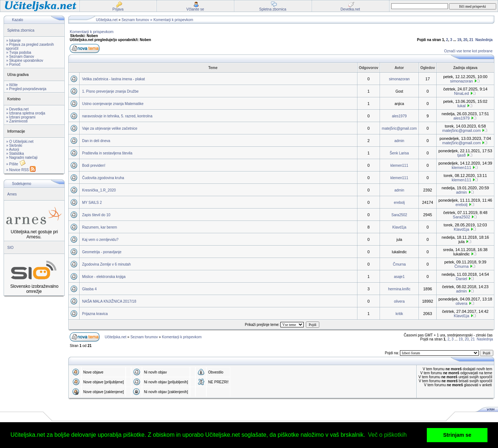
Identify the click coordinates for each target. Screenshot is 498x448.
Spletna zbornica (21, 30)
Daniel (461, 279)
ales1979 (399, 116)
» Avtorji (13, 150)
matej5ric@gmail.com (399, 128)
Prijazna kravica (95, 314)
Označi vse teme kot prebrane (468, 51)
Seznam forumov (135, 20)
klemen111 (399, 166)
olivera (399, 301)
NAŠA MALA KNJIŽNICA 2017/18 (109, 301)
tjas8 (461, 155)
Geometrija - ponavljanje (102, 252)
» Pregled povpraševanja (26, 89)
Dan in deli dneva (96, 141)
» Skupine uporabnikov (25, 60)
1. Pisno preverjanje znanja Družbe (110, 91)
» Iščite (12, 85)
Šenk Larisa (399, 153)
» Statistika (15, 154)
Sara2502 (399, 215)
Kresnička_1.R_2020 (99, 190)
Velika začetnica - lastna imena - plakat (114, 79)
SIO (10, 248)
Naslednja (484, 40)
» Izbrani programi (21, 117)
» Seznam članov (20, 56)
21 (471, 40)
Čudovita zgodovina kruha (103, 178)
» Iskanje (13, 41)
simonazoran (399, 79)
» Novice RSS (21, 170)
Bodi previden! (94, 166)
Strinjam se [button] (457, 435)
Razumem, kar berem (100, 227)
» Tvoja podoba (19, 53)
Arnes (12, 194)
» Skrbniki (14, 146)
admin (399, 141)
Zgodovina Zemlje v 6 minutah (106, 264)
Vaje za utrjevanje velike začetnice (110, 128)
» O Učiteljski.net (20, 142)
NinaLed (461, 93)
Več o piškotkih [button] (387, 435)
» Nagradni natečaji (22, 158)
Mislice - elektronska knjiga (104, 277)
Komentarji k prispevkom (173, 20)
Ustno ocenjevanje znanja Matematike (113, 104)
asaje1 (399, 277)
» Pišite (16, 164)
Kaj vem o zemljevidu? (100, 240)
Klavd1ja (399, 227)
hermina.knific (399, 289)
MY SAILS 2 (92, 203)
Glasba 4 (89, 289)
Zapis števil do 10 (96, 215)
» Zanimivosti (17, 121)
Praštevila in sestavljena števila (107, 153)
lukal (461, 106)
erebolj (399, 203)
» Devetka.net (17, 109)
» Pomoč (13, 64)
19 (459, 40)
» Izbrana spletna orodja (26, 113)
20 (465, 40)
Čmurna (399, 264)
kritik (399, 314)
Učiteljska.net (107, 20)
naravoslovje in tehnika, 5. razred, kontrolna (117, 116)
